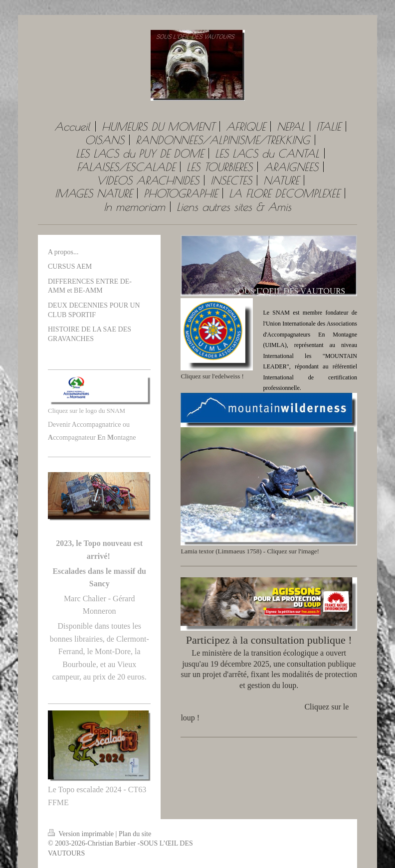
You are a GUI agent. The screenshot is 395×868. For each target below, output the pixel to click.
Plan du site (135, 834)
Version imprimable (82, 834)
